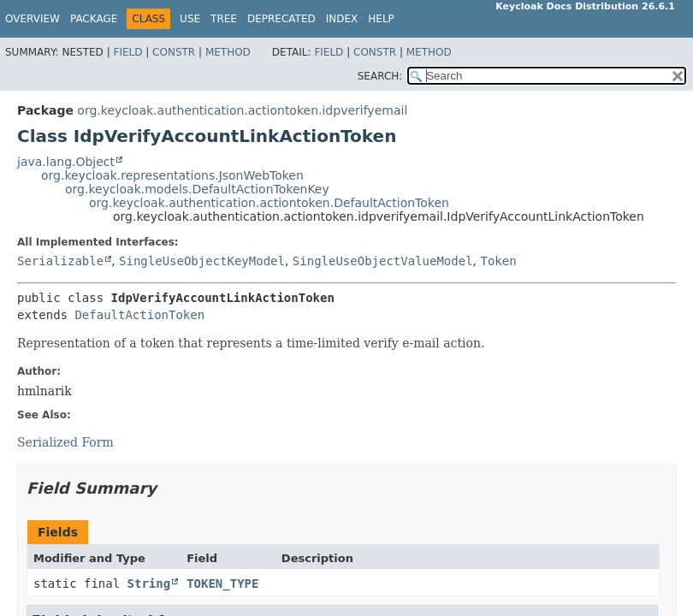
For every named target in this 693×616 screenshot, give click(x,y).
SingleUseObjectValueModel (383, 261)
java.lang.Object (66, 162)
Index (342, 19)
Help (381, 19)
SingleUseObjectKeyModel (202, 261)
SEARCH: (380, 76)
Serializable (60, 261)
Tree (224, 19)
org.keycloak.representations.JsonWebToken (172, 175)
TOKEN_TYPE (222, 583)
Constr (174, 52)
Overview (33, 19)
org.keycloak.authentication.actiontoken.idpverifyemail (242, 110)
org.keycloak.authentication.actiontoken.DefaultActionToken (269, 203)
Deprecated (281, 19)
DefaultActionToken (139, 315)
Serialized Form (65, 442)
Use (190, 19)
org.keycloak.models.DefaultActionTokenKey (197, 189)
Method (228, 52)
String (149, 583)
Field (127, 52)
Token (498, 261)
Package (94, 19)
